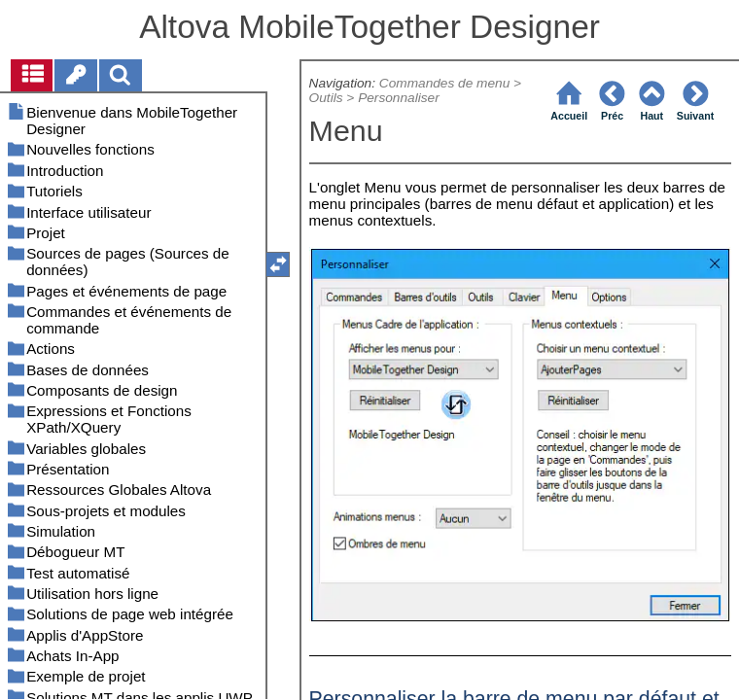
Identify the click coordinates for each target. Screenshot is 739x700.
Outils (326, 98)
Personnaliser (399, 98)
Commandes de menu (445, 83)
